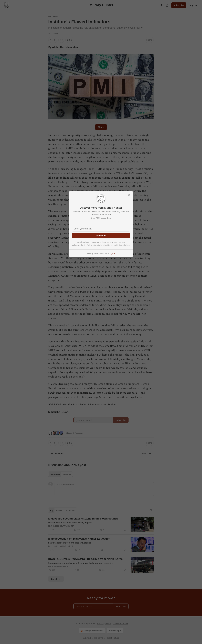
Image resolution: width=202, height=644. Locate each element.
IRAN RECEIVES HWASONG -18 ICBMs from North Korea (85, 559)
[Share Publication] (167, 5)
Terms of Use (115, 242)
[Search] (161, 5)
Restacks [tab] (67, 474)
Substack (87, 638)
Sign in (193, 5)
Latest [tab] (59, 510)
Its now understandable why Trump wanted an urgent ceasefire (81, 563)
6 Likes (69, 433)
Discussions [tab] (70, 510)
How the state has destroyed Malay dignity (70, 523)
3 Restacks (78, 433)
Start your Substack (92, 631)
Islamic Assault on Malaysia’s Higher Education (79, 539)
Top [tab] (52, 510)
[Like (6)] (53, 40)
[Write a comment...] (104, 489)
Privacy (100, 623)
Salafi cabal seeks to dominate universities (70, 543)
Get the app (115, 631)
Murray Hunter (67, 526)
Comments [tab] (55, 474)
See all (56, 579)
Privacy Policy (123, 245)
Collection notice (120, 623)
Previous (57, 453)
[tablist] (60, 474)
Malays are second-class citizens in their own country (83, 519)
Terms (108, 623)
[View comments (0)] (61, 40)
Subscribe (179, 5)
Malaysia (53, 16)
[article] (101, 524)
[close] (129, 195)
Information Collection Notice (100, 245)
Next (147, 453)
